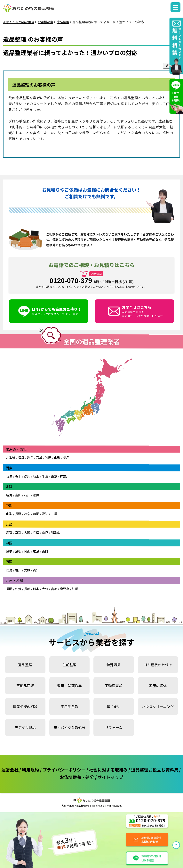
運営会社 (10, 770)
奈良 (45, 532)
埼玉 (36, 476)
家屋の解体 (158, 686)
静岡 (36, 514)
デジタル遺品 (25, 727)
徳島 (9, 570)
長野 (18, 514)
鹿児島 (65, 589)
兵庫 (36, 532)
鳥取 (9, 551)
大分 (45, 589)
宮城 (39, 457)
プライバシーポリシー (64, 770)
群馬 (27, 476)
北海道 (11, 457)
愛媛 (27, 570)
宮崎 (54, 589)
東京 (54, 476)
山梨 (9, 514)
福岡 (9, 589)
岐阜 (27, 514)
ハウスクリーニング (158, 706)
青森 (21, 457)
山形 (57, 457)
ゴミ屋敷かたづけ (158, 665)
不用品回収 (25, 686)
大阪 (27, 532)
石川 (27, 495)
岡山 (27, 551)
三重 (54, 514)
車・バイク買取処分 (69, 727)
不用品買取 (69, 706)
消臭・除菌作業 (69, 686)
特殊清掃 (114, 665)
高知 (36, 570)
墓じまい (114, 706)
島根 (18, 551)
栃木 (18, 476)
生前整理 (69, 665)
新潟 (9, 495)
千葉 (45, 476)
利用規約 (30, 770)
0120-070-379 (71, 281)
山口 (45, 551)
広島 (36, 551)
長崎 (27, 589)
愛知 (45, 514)
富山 (18, 495)
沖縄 (75, 589)
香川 (18, 570)
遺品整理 (25, 665)
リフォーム (114, 727)
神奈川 (64, 476)
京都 (18, 532)
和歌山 (56, 532)
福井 (36, 495)
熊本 (36, 589)
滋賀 (9, 532)
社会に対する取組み (108, 770)
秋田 (48, 457)
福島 (66, 457)
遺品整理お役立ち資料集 (155, 770)
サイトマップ (110, 777)
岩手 (30, 457)
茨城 (9, 476)
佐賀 (18, 589)
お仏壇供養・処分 (77, 777)
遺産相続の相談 (25, 706)
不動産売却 (114, 686)
